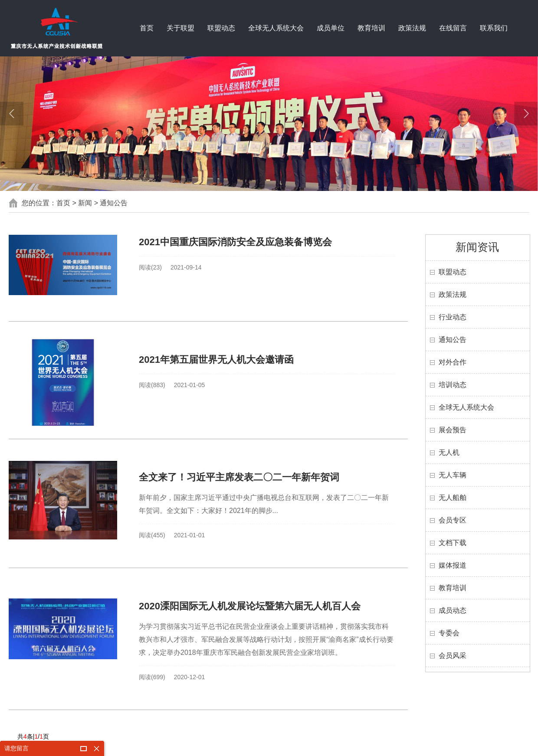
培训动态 (453, 385)
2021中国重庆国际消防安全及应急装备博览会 (235, 242)
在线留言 (453, 28)
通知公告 (114, 203)
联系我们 (494, 28)
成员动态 (453, 610)
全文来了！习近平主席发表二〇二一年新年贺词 (239, 477)
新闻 (85, 203)
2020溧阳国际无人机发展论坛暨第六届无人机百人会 (250, 606)
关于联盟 (180, 28)
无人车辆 (453, 475)
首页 (147, 28)
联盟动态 (221, 28)
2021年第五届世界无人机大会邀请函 (216, 360)
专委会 (449, 633)
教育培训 (371, 28)
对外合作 (453, 362)
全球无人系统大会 (276, 28)
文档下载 (453, 543)
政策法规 (412, 28)
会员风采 (453, 656)
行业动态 (453, 317)
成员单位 (331, 28)
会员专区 (453, 520)
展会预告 (453, 430)
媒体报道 (453, 565)
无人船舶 (453, 498)
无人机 (449, 452)
